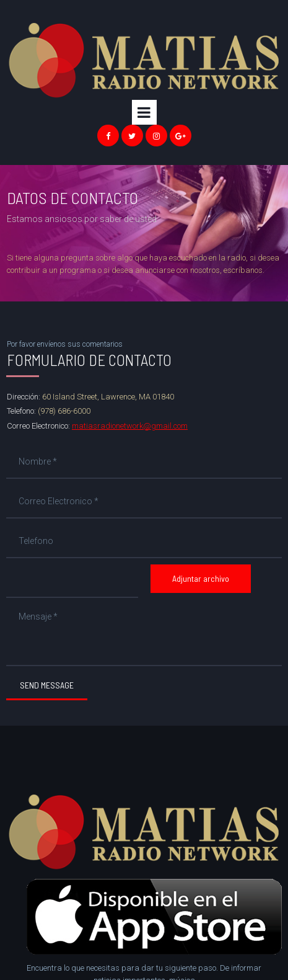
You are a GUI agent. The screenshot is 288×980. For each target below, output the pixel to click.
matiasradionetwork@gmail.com (130, 426)
